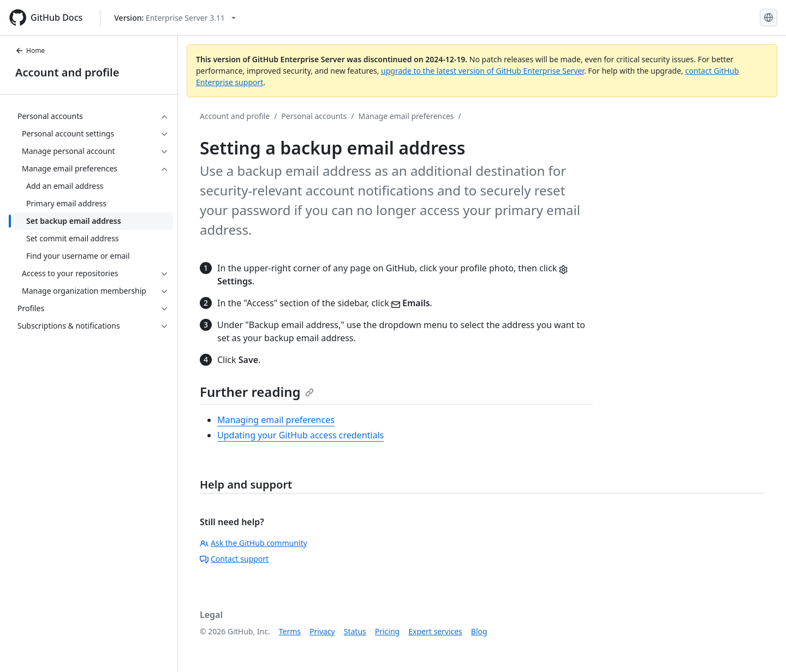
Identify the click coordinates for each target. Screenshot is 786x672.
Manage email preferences (406, 116)
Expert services (435, 631)
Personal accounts (314, 116)
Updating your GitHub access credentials (300, 435)
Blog (479, 631)
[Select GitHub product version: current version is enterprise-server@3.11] (175, 18)
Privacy (322, 631)
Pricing (387, 631)
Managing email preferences (276, 420)
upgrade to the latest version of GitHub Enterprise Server (483, 71)
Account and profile (67, 72)
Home (30, 50)
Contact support (234, 559)
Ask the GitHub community (254, 543)
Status (355, 631)
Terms (290, 631)
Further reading (257, 392)
